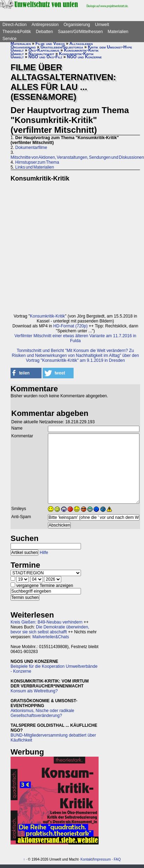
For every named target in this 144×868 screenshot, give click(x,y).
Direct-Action (15, 25)
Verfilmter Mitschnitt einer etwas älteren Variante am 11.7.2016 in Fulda (75, 338)
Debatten (45, 32)
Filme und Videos (50, 44)
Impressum (102, 859)
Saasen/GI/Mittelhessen (80, 32)
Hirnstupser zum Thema (37, 162)
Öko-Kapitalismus (44, 50)
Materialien (118, 32)
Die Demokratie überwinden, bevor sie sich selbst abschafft (50, 629)
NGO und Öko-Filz (45, 57)
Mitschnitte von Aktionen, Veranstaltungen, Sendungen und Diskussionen (77, 157)
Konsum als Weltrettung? (34, 691)
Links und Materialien (35, 167)
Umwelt (102, 25)
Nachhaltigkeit (41, 54)
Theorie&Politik (17, 32)
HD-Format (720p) (70, 326)
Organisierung (77, 25)
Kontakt (86, 859)
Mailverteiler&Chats (51, 637)
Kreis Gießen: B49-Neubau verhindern (46, 622)
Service (10, 39)
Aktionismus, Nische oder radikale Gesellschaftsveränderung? (42, 713)
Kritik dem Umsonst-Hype (110, 47)
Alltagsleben (81, 44)
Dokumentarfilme (31, 148)
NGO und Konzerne (84, 57)
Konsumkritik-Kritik (82, 50)
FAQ (117, 859)
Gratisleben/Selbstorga (62, 47)
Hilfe (44, 553)
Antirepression (45, 25)
